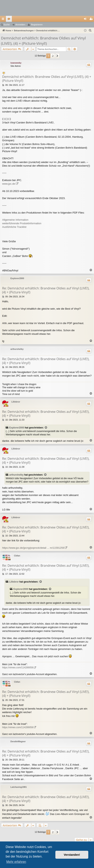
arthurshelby (17, 349)
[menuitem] (90, 31)
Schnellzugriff (4, 20)
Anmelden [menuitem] (86, 20)
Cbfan (17, 556)
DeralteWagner (18, 741)
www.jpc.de (9, 184)
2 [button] (53, 56)
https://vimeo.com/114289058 (18, 668)
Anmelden (20, 25)
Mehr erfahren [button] (16, 862)
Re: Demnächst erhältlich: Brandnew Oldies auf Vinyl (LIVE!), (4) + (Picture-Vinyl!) (46, 290)
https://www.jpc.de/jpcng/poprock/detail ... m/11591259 (33, 548)
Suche (7, 25)
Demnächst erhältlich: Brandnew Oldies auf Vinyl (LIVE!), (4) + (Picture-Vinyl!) (43, 41)
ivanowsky (16, 63)
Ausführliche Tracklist (14, 227)
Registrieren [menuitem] (92, 20)
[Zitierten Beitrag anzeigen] (46, 428)
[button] (57, 56)
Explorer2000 (17, 278)
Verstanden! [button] (72, 855)
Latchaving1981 (19, 787)
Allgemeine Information (15, 220)
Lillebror (16, 402)
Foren (10, 20)
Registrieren (37, 25)
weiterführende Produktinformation (22, 223)
